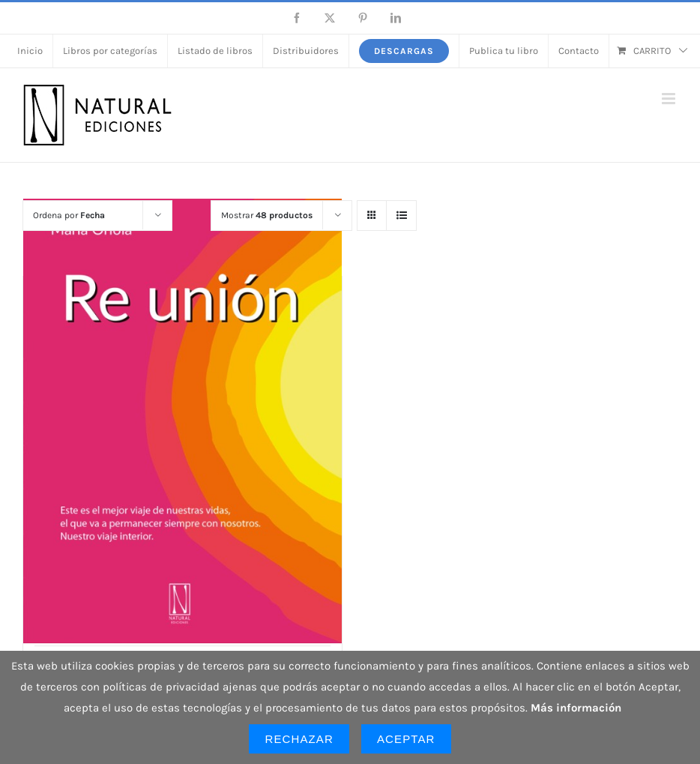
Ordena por (69, 215)
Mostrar (267, 215)
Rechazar (299, 739)
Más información (576, 708)
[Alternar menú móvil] (670, 99)
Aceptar (406, 739)
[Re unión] (182, 421)
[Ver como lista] (401, 216)
